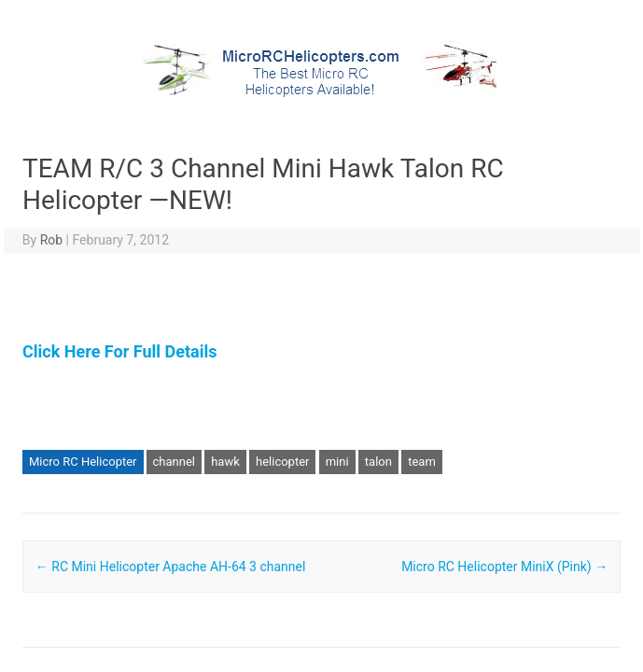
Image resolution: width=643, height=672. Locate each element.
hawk (225, 462)
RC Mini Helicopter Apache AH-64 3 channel (171, 567)
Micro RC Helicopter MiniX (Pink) (504, 567)
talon (378, 462)
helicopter (282, 462)
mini (337, 462)
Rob (51, 240)
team (422, 462)
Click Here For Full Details (119, 351)
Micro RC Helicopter (83, 462)
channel (174, 462)
